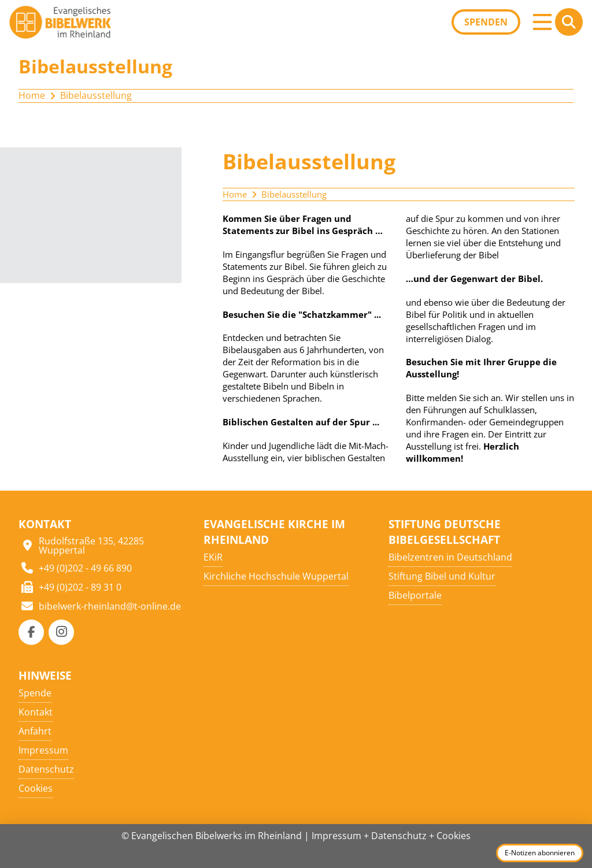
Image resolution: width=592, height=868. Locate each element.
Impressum (336, 836)
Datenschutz (399, 836)
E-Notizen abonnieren (540, 853)
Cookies (454, 836)
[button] (542, 22)
